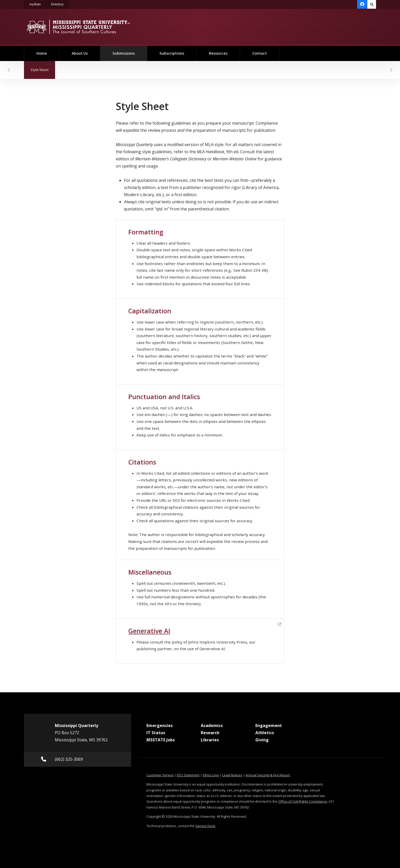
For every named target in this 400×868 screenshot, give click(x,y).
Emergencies (160, 726)
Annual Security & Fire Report (268, 775)
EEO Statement (188, 775)
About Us (80, 53)
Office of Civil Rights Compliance (303, 801)
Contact (260, 53)
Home (42, 53)
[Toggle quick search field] (372, 4)
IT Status (156, 733)
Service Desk (205, 826)
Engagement (269, 726)
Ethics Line (211, 775)
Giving (262, 740)
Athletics (265, 733)
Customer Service (160, 775)
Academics (212, 726)
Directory (60, 3)
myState (38, 3)
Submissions (130, 51)
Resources (218, 53)
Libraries (210, 740)
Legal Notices (232, 775)
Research (210, 733)
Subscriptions (172, 53)
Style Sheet (43, 67)
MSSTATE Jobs (161, 740)
